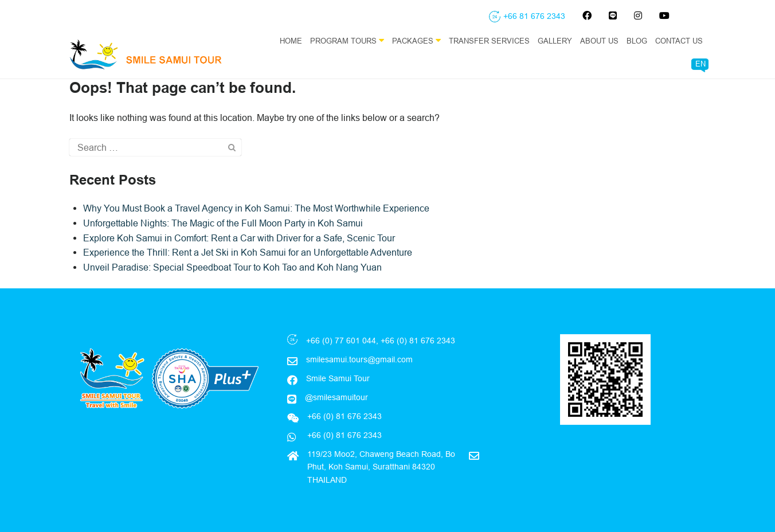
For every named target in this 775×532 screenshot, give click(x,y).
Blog (637, 41)
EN (700, 64)
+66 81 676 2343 (534, 16)
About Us (599, 41)
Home (291, 41)
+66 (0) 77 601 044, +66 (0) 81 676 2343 (381, 341)
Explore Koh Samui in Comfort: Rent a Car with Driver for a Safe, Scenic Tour (239, 238)
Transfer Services (489, 41)
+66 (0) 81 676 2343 (343, 435)
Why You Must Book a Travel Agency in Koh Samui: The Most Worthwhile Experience (256, 208)
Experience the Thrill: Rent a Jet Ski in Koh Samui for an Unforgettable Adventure (248, 252)
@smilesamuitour (336, 397)
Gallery (555, 41)
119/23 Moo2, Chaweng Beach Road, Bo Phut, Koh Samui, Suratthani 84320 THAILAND (381, 467)
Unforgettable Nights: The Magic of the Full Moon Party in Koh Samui (223, 223)
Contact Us (679, 41)
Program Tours (347, 40)
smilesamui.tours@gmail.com (359, 359)
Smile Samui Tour (338, 378)
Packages (416, 40)
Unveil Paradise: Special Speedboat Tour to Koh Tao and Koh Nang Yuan (232, 267)
